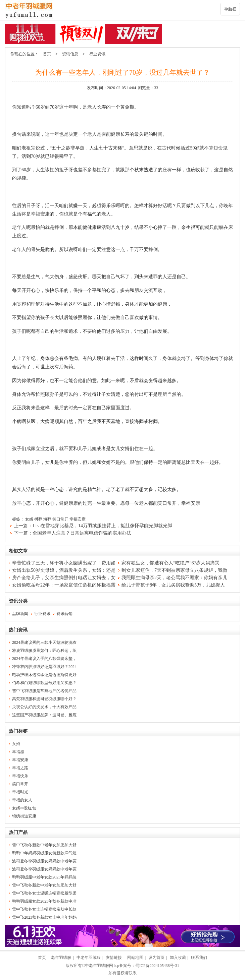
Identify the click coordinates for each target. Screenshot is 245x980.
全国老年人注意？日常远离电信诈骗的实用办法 (82, 533)
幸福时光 (20, 792)
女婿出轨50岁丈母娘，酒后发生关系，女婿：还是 (64, 570)
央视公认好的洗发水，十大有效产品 (44, 707)
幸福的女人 (22, 800)
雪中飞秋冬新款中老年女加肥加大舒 (44, 845)
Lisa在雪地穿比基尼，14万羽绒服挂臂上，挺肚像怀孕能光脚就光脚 (102, 526)
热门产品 (18, 832)
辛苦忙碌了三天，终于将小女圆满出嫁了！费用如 (64, 563)
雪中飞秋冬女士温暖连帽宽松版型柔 (44, 893)
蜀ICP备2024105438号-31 (157, 966)
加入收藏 (178, 958)
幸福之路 (20, 768)
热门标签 (18, 731)
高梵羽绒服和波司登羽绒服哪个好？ (44, 699)
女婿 (29, 519)
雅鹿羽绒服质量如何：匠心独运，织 (44, 651)
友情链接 (114, 958)
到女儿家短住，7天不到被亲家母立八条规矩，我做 (174, 570)
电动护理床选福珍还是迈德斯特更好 (44, 675)
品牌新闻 (20, 614)
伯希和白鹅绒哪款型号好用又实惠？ (44, 683)
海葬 (47, 519)
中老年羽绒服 (89, 958)
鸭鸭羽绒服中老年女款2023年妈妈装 (44, 877)
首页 (47, 54)
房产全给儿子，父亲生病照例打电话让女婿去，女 (64, 578)
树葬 (38, 519)
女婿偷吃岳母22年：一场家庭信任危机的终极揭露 (64, 585)
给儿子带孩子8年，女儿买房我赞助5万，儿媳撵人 (173, 585)
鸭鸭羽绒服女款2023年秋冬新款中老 (44, 901)
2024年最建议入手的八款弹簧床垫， (44, 659)
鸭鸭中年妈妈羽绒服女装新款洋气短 (44, 853)
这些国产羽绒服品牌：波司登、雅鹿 (44, 715)
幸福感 (18, 752)
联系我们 (199, 958)
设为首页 (156, 958)
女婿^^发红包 (24, 808)
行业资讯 (97, 54)
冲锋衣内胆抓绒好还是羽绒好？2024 (44, 667)
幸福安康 (78, 519)
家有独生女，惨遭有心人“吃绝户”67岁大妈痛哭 (170, 563)
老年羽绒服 (61, 958)
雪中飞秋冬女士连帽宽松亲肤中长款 (44, 909)
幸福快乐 (20, 776)
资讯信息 (70, 54)
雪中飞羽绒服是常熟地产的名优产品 (44, 691)
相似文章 (18, 551)
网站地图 (135, 958)
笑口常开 (60, 519)
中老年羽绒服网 (99, 966)
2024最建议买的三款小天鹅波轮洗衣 (44, 642)
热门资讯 (18, 630)
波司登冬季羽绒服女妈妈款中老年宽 (44, 861)
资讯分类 (18, 601)
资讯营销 (64, 614)
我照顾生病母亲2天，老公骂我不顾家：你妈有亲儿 (174, 578)
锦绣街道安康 (24, 816)
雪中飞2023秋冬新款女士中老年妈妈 (44, 917)
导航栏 (230, 9)
